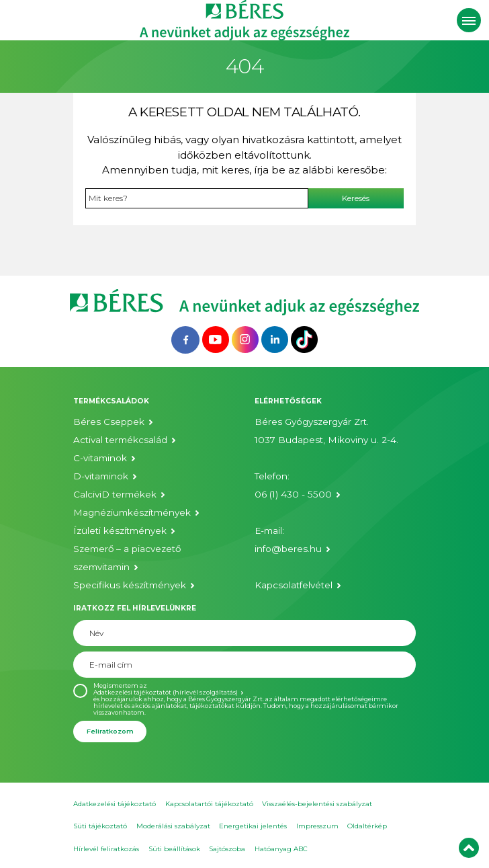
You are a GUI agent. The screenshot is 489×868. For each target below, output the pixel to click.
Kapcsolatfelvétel (294, 585)
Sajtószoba (227, 849)
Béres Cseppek (109, 422)
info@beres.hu (288, 549)
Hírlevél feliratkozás (106, 849)
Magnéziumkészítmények (132, 512)
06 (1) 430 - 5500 (293, 494)
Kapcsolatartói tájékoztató (209, 804)
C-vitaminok (100, 458)
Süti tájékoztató (100, 826)
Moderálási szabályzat (173, 826)
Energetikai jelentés (253, 826)
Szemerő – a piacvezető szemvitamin (127, 558)
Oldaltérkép (367, 826)
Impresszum (317, 826)
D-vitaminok (101, 476)
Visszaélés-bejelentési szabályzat (317, 804)
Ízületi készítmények (120, 530)
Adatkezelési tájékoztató (115, 804)
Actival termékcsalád (120, 440)
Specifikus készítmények (130, 585)
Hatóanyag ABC (281, 849)
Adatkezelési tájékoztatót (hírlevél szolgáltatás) (166, 693)
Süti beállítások (174, 849)
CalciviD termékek (115, 494)
